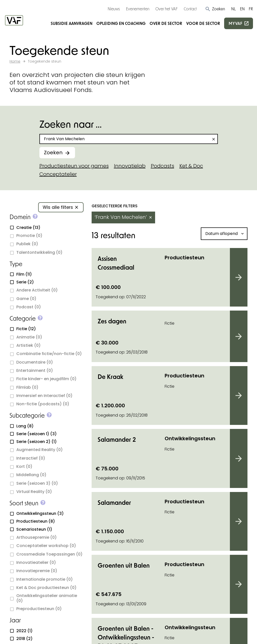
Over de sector (166, 23)
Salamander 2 (117, 439)
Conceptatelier (58, 174)
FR (251, 9)
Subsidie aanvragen (72, 23)
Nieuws (114, 9)
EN (242, 9)
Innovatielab (130, 166)
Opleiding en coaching (121, 23)
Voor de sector (203, 23)
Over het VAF (167, 9)
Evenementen (138, 9)
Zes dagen (112, 321)
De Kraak (110, 377)
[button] (215, 9)
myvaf (236, 23)
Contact (190, 9)
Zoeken (53, 153)
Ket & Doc (191, 166)
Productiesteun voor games (74, 166)
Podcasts (163, 166)
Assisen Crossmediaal (116, 263)
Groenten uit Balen (124, 565)
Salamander (114, 502)
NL (234, 9)
